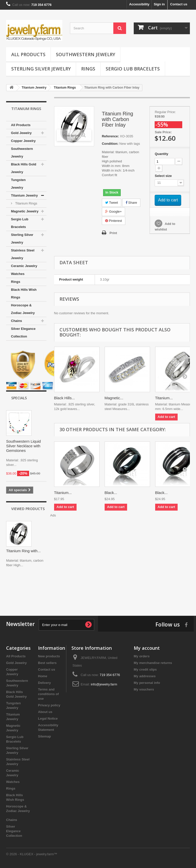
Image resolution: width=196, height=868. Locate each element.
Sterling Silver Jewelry (41, 69)
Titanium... (164, 398)
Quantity (161, 154)
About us (45, 712)
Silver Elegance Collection (23, 333)
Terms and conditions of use (48, 694)
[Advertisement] (98, 590)
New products (49, 656)
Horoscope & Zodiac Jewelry (23, 309)
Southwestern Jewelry (85, 54)
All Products (28, 54)
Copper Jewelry (23, 141)
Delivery (45, 683)
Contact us (179, 4)
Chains (16, 321)
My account (147, 648)
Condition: (110, 144)
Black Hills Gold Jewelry (24, 168)
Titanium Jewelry (24, 195)
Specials (19, 398)
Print (113, 233)
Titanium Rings (26, 203)
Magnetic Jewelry (25, 211)
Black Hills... (65, 398)
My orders (142, 656)
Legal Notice (48, 719)
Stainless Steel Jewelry (23, 254)
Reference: (110, 136)
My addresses (145, 676)
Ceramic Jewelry (24, 266)
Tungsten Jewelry (18, 184)
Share (131, 203)
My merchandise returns (153, 663)
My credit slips (145, 670)
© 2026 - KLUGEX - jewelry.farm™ (32, 854)
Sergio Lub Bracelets (133, 69)
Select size (164, 176)
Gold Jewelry (21, 133)
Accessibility (139, 4)
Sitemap (45, 736)
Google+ (113, 212)
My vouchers (144, 689)
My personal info (147, 683)
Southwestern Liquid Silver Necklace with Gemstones (23, 446)
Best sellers (47, 663)
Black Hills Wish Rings (24, 293)
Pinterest (114, 221)
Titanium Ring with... (23, 551)
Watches (18, 274)
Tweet (112, 203)
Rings (88, 69)
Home (43, 676)
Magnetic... (114, 398)
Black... (111, 493)
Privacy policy (49, 705)
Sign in (159, 4)
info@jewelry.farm (104, 684)
